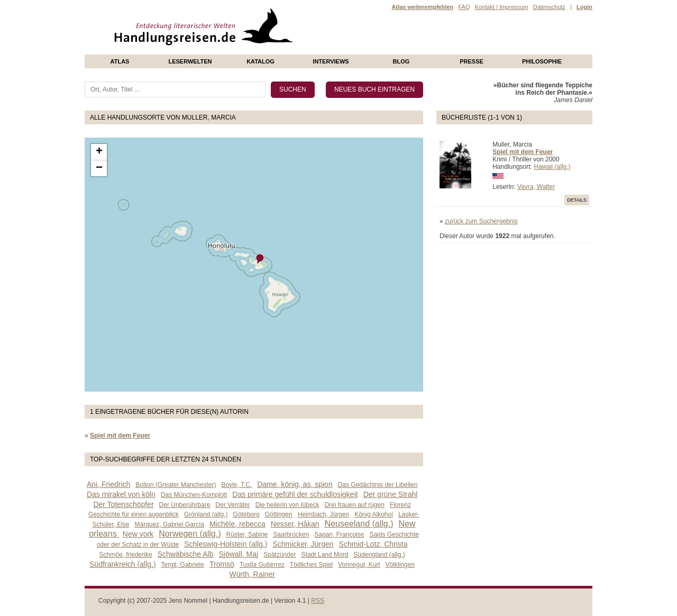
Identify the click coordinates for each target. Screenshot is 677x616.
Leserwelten (190, 61)
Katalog (260, 61)
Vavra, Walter (536, 187)
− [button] (99, 168)
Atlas (120, 61)
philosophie (542, 61)
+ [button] (99, 152)
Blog (401, 61)
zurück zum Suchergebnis (481, 221)
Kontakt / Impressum (502, 7)
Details (577, 200)
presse (472, 61)
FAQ (464, 7)
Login (584, 7)
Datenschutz (549, 7)
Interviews (331, 61)
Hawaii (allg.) (552, 167)
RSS (318, 601)
